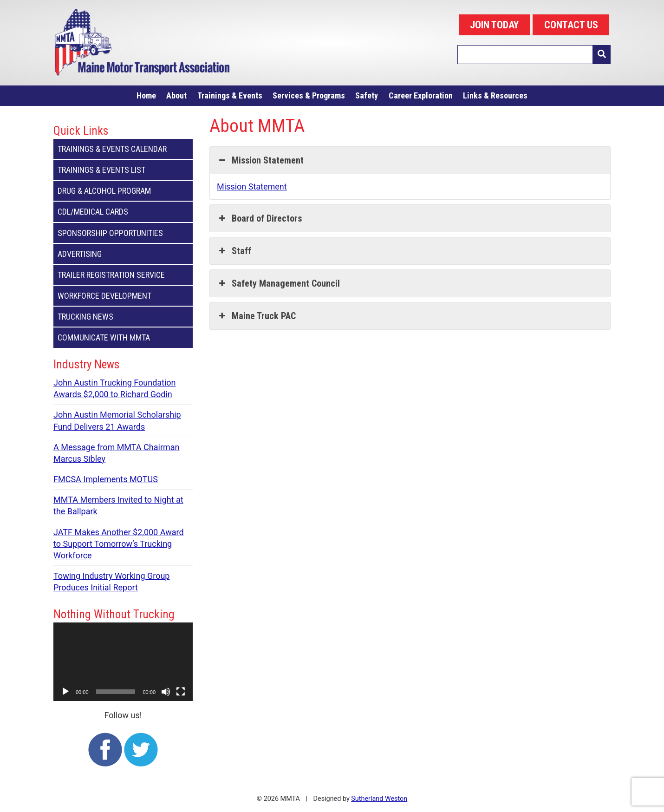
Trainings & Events (230, 95)
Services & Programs (309, 95)
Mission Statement (252, 187)
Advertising (123, 254)
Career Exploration (421, 95)
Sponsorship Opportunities (123, 233)
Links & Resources (495, 95)
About (176, 95)
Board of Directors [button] (259, 218)
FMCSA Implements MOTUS (106, 479)
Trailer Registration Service (123, 275)
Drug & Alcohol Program (123, 191)
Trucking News (123, 317)
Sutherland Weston (379, 799)
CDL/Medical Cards (123, 212)
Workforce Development (123, 296)
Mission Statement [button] (260, 160)
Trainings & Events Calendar (123, 149)
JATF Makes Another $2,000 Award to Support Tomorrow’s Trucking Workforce (119, 544)
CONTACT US (571, 25)
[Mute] (166, 692)
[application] (123, 662)
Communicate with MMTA (123, 337)
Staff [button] (234, 251)
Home (146, 95)
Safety (367, 95)
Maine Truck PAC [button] (256, 316)
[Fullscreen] (181, 692)
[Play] (65, 692)
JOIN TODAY (494, 25)
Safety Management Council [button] (278, 283)
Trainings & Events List (123, 170)
